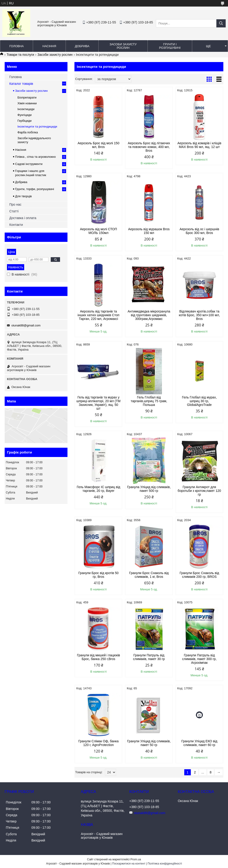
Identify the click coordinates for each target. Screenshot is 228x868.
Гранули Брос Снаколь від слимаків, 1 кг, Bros (149, 575)
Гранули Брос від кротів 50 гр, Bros (99, 575)
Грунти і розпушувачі (170, 46)
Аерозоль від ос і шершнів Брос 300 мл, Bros (199, 231)
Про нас (15, 204)
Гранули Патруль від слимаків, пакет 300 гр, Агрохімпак (199, 659)
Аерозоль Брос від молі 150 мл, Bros (98, 145)
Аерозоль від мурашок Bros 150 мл (149, 231)
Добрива (82, 46)
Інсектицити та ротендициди (37, 127)
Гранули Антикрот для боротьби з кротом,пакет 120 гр (199, 491)
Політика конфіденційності (165, 864)
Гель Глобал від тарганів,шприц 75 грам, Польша (149, 401)
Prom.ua (136, 859)
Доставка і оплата (23, 218)
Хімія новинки (27, 103)
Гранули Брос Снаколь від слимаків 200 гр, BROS (199, 575)
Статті (14, 211)
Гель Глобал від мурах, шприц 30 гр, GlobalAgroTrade (199, 401)
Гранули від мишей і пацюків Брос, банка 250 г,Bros (99, 657)
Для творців (23, 196)
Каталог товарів (21, 84)
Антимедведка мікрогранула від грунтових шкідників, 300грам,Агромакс (149, 315)
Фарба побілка (28, 132)
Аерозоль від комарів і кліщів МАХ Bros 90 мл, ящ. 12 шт (199, 145)
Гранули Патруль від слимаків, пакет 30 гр (149, 657)
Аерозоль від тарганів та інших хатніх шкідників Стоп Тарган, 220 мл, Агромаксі (98, 315)
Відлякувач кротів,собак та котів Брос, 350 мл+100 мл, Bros (199, 315)
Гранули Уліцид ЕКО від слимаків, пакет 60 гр (199, 743)
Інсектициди (26, 109)
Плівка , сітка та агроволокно (35, 157)
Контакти (16, 225)
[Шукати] (221, 23)
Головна (17, 46)
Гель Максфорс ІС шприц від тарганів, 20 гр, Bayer (99, 489)
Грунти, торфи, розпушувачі (35, 189)
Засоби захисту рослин (123, 46)
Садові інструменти (29, 164)
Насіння (49, 46)
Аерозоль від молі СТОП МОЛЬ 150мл (99, 231)
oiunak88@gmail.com (26, 325)
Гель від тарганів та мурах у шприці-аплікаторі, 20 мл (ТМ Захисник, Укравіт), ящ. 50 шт (98, 403)
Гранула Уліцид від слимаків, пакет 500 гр (149, 489)
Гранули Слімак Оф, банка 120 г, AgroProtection (99, 743)
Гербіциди (25, 121)
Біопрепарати (27, 97)
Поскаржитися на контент (129, 864)
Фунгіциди (25, 115)
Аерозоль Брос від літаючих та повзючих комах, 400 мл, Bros (149, 147)
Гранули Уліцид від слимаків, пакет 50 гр (149, 743)
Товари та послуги (20, 55)
